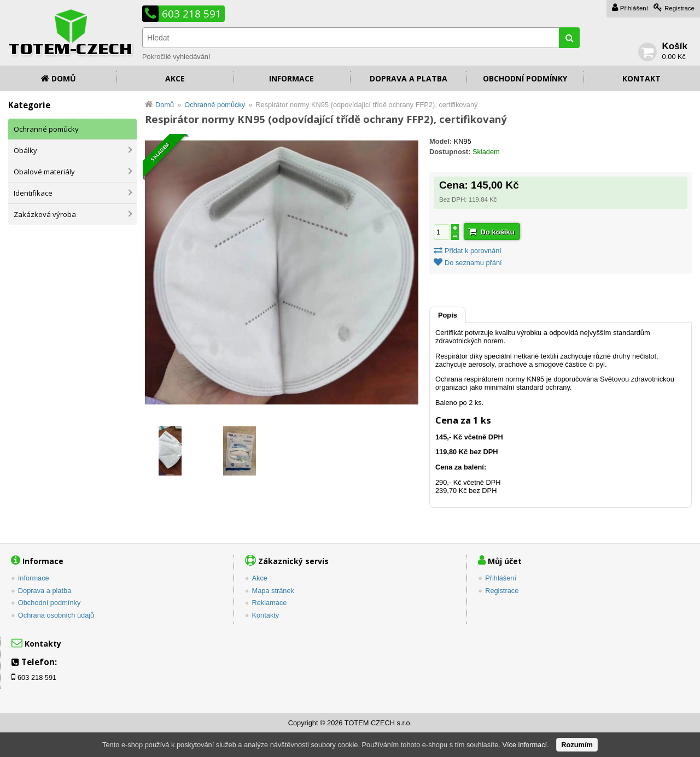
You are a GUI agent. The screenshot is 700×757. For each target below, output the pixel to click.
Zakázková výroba (45, 214)
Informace (291, 78)
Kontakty (265, 615)
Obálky (25, 150)
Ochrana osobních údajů (56, 615)
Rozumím (577, 745)
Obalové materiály (44, 172)
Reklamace (269, 603)
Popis (448, 315)
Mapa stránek (273, 591)
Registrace (679, 8)
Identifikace (33, 193)
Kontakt (641, 78)
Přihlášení (634, 8)
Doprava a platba (409, 78)
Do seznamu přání (473, 263)
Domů (64, 78)
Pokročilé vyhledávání (176, 57)
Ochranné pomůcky (46, 129)
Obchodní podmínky (525, 78)
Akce (175, 78)
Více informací (524, 745)
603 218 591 (192, 14)
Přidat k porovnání (473, 251)
